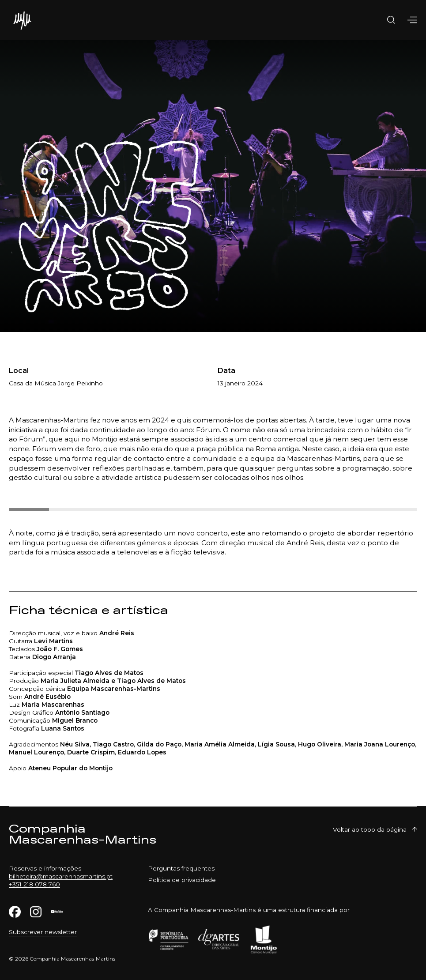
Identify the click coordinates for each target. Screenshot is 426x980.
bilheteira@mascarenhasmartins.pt (61, 876)
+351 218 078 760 (34, 884)
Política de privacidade (182, 880)
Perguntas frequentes (181, 868)
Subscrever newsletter (43, 932)
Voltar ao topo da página (375, 829)
